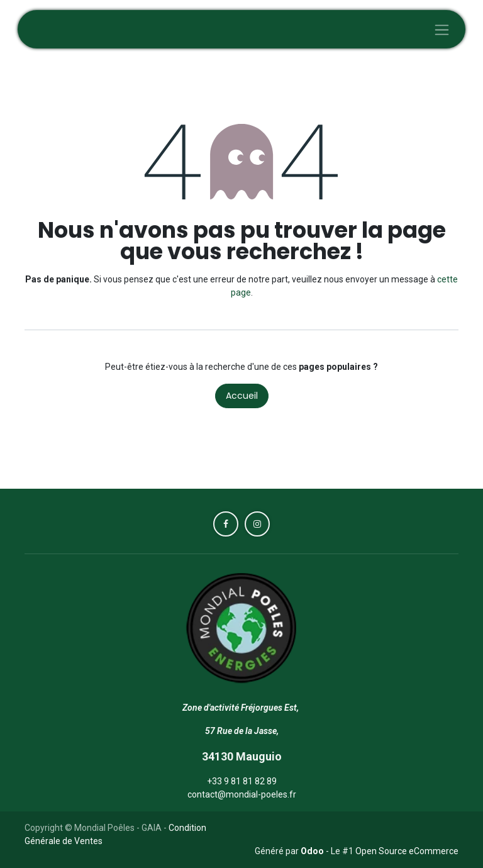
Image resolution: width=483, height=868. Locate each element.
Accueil (242, 396)
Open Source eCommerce (407, 851)
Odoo (313, 851)
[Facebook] (226, 524)
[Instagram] (257, 524)
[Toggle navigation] (442, 29)
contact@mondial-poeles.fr (242, 794)
